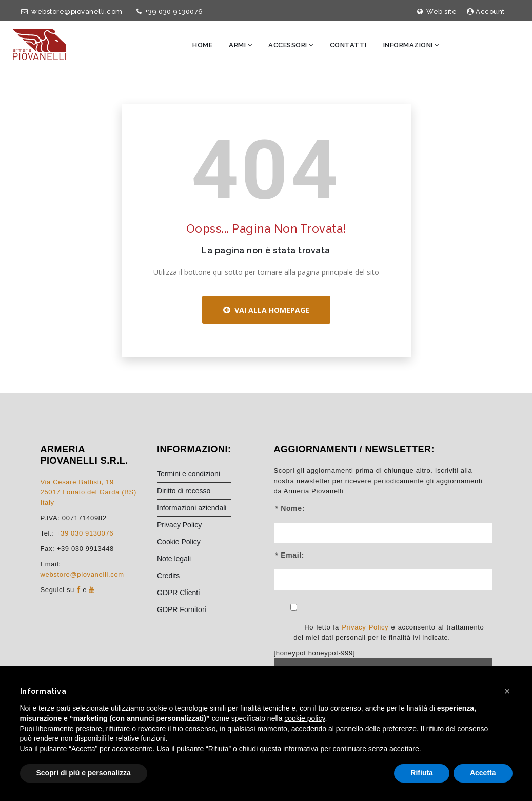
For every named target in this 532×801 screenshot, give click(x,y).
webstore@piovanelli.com (70, 12)
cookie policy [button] (304, 718)
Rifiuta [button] (422, 773)
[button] (507, 691)
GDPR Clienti (178, 594)
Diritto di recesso (184, 492)
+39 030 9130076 (168, 12)
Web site (437, 12)
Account (486, 12)
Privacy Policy (179, 526)
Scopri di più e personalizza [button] (84, 773)
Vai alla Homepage (266, 312)
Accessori (291, 45)
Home (202, 45)
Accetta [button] (483, 773)
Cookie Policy (179, 543)
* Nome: (290, 510)
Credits (168, 577)
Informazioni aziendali (192, 509)
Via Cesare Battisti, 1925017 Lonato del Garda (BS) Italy (88, 494)
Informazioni (411, 45)
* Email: (290, 557)
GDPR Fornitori (182, 611)
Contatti (348, 45)
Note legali (174, 560)
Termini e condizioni (189, 475)
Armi (240, 45)
